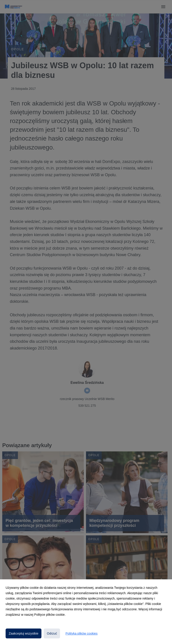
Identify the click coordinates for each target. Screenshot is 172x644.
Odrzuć (52, 633)
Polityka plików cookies (81, 633)
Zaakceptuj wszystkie (24, 633)
